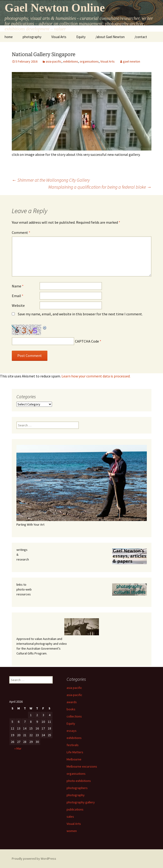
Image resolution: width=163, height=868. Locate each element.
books (71, 709)
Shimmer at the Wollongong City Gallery (51, 180)
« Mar (18, 748)
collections (74, 716)
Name (18, 286)
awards (72, 702)
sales (70, 817)
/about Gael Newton (110, 37)
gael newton (132, 61)
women (72, 831)
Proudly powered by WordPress (34, 859)
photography (32, 37)
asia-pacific (54, 61)
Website (18, 305)
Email (18, 296)
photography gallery (81, 802)
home (9, 37)
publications (75, 809)
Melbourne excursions (82, 766)
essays (72, 731)
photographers (77, 788)
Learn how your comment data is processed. (96, 376)
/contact (141, 37)
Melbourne (74, 759)
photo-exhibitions (79, 781)
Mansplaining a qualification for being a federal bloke (100, 187)
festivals (73, 745)
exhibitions (71, 61)
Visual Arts (59, 37)
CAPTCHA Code (87, 341)
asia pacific (74, 688)
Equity (81, 37)
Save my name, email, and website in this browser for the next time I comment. (80, 314)
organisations (89, 61)
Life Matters (75, 752)
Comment (21, 232)
